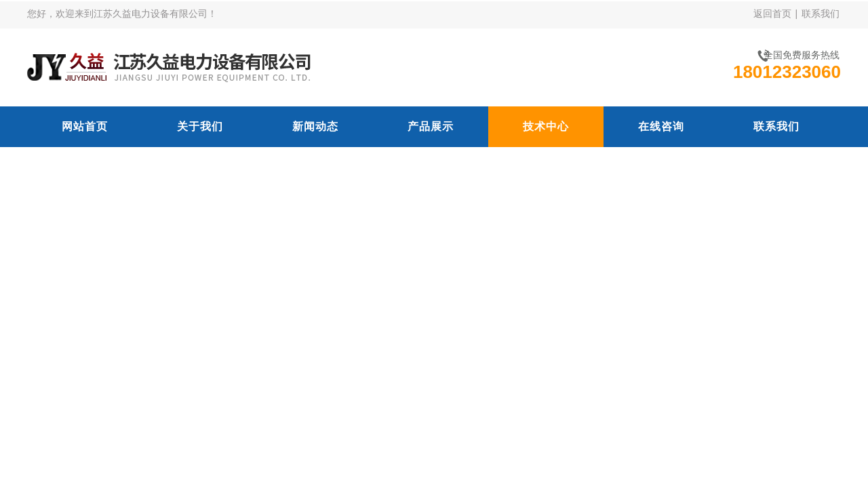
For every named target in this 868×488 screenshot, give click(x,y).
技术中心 (546, 126)
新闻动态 (315, 126)
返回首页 (772, 14)
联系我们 (821, 14)
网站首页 (85, 126)
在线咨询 (661, 126)
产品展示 (431, 126)
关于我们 (200, 126)
